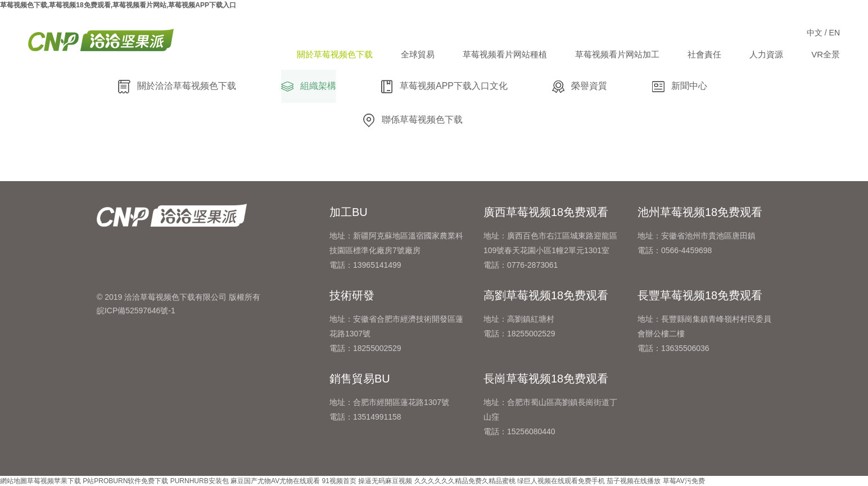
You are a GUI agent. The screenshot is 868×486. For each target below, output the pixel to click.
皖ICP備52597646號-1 (136, 310)
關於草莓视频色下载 (335, 54)
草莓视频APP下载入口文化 (444, 87)
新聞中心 (680, 87)
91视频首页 (339, 481)
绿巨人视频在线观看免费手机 (561, 481)
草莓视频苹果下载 (54, 481)
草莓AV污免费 (684, 481)
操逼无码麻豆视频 (385, 481)
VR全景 (826, 54)
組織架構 (309, 87)
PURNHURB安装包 (200, 481)
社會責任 (704, 54)
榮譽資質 (580, 87)
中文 (815, 33)
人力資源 (766, 54)
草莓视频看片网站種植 (505, 54)
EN (835, 33)
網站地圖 (13, 481)
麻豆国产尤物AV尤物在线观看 (275, 481)
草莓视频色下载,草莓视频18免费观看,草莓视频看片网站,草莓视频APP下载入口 (118, 5)
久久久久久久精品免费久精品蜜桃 (465, 481)
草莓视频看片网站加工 (617, 54)
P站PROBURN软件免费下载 (125, 481)
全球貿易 (418, 54)
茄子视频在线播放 (634, 481)
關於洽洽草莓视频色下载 (177, 87)
